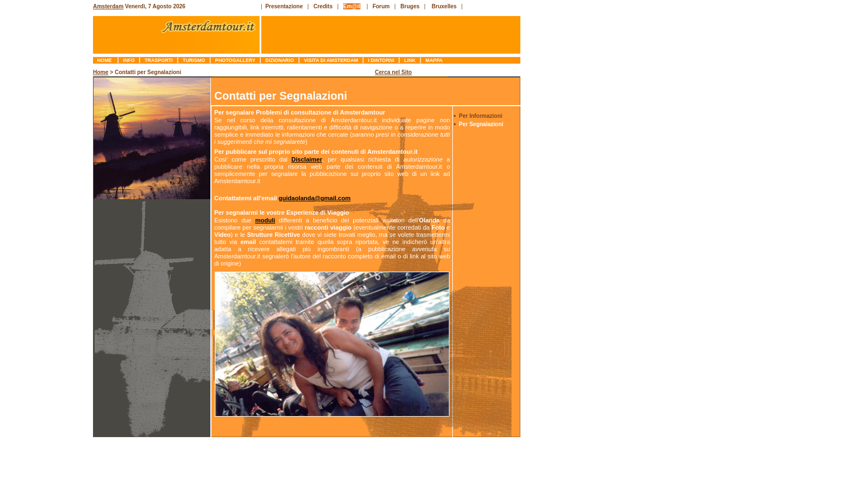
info (129, 60)
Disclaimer (307, 159)
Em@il (352, 6)
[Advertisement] (48, 235)
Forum (381, 6)
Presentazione (284, 6)
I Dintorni (381, 60)
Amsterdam (108, 6)
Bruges (410, 6)
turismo (194, 60)
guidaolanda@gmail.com (314, 198)
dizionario (280, 60)
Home (105, 60)
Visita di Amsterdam (331, 60)
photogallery (235, 60)
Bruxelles (444, 6)
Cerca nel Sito (393, 72)
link (410, 60)
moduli (265, 220)
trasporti (159, 60)
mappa (434, 60)
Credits (323, 6)
